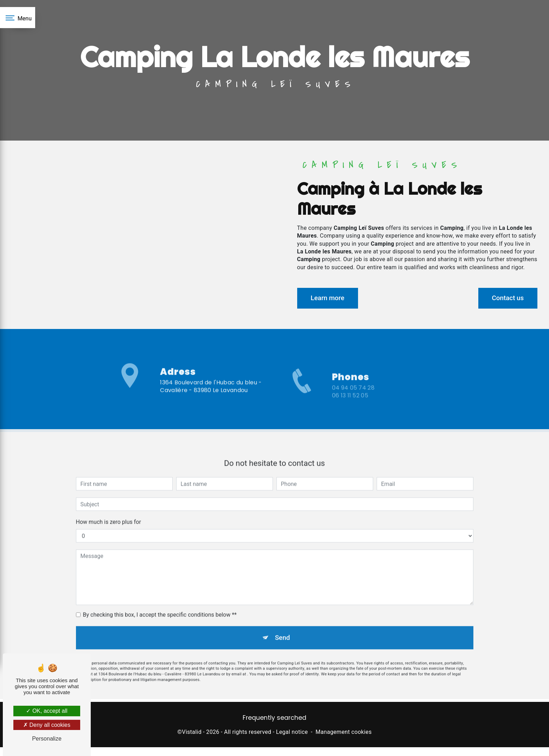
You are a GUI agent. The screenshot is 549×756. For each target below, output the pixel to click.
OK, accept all (47, 711)
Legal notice (292, 733)
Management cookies (344, 733)
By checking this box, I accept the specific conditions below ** (160, 608)
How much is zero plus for (108, 515)
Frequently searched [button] (274, 719)
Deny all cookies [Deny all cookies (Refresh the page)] (47, 725)
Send (282, 630)
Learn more (329, 298)
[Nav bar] (18, 18)
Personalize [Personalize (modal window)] (47, 739)
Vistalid (192, 733)
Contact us (507, 298)
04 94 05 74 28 (353, 396)
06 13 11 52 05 (350, 403)
